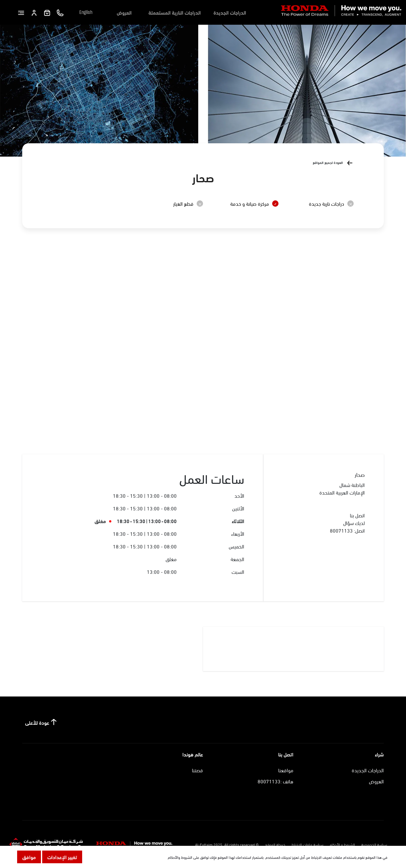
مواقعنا (286, 770)
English (86, 12)
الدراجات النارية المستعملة (175, 12)
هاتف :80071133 (275, 781)
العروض (124, 12)
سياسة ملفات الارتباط (307, 844)
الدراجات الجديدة (230, 12)
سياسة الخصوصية (374, 844)
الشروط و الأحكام (342, 844)
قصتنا (197, 770)
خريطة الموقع (275, 844)
